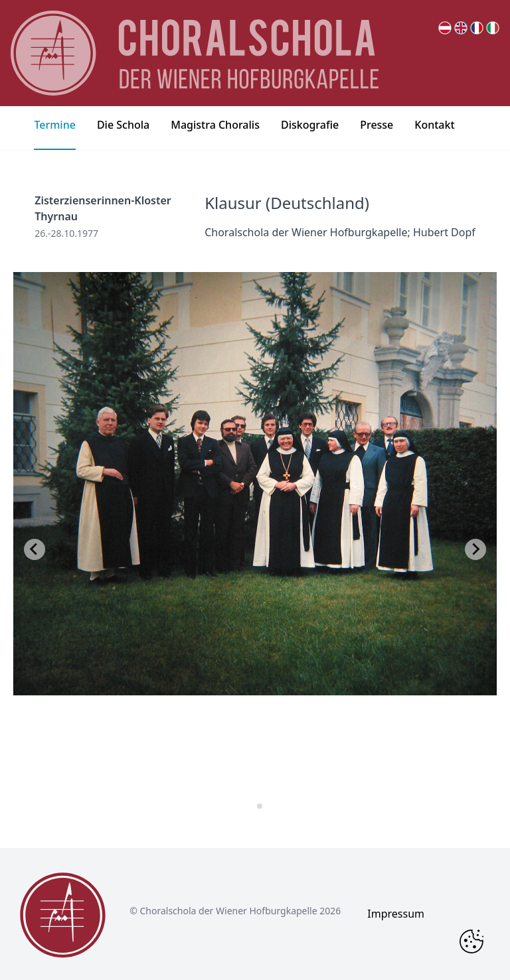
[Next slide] (475, 549)
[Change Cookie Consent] (471, 942)
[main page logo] (195, 53)
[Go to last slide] (35, 549)
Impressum (396, 914)
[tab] (250, 806)
